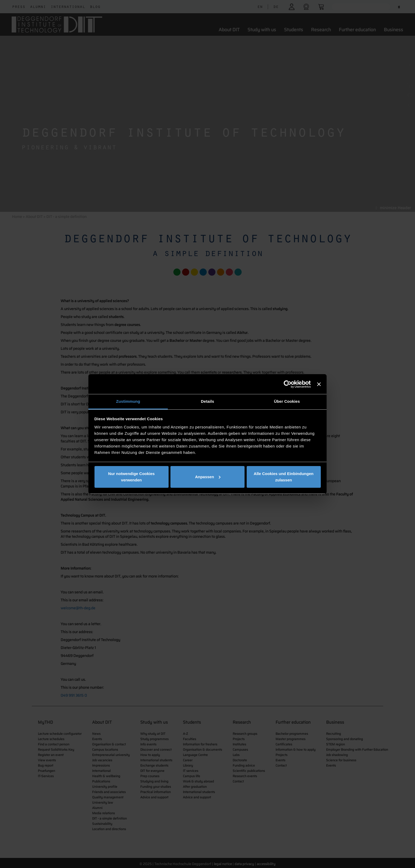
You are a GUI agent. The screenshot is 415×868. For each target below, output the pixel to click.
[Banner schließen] (319, 384)
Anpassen (208, 477)
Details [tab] (207, 401)
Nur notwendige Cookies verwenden (132, 477)
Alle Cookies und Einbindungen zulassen (284, 477)
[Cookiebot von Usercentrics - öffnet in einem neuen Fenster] (288, 384)
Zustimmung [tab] (128, 401)
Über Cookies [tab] (287, 401)
